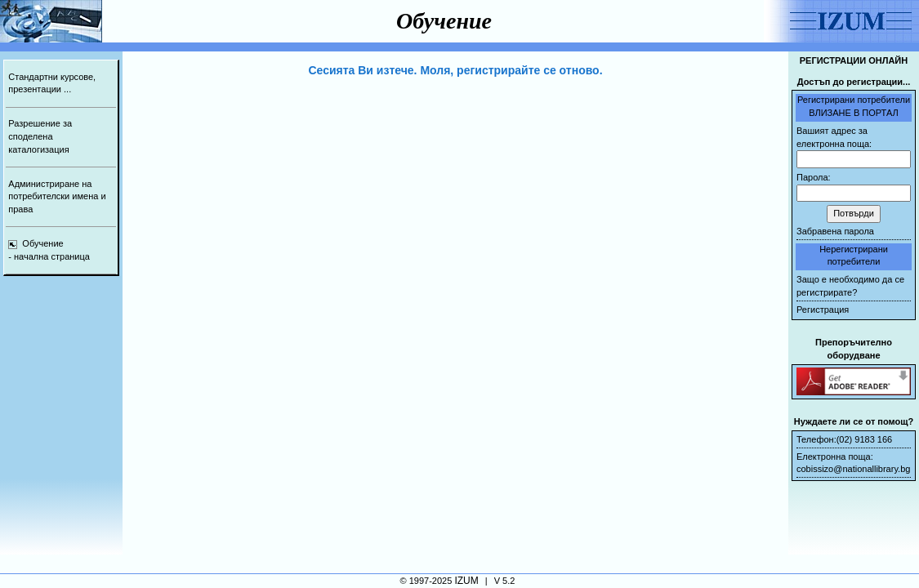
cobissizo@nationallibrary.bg (853, 469)
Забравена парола (835, 231)
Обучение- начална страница (49, 250)
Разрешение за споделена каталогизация (40, 136)
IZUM (466, 581)
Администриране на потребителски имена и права (57, 196)
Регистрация (823, 310)
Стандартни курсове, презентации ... (52, 83)
